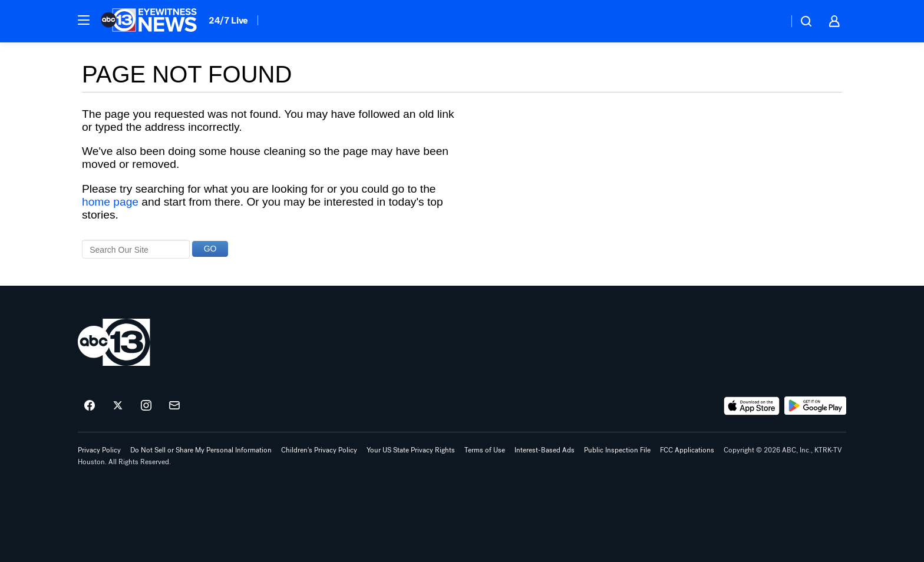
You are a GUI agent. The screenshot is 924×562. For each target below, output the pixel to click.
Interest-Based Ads (544, 450)
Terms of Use (485, 450)
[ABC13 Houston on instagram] (146, 406)
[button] (84, 20)
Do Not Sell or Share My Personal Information (201, 450)
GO (210, 249)
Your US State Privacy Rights (411, 450)
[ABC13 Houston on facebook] (90, 406)
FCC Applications (687, 450)
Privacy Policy (99, 450)
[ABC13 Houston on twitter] (118, 406)
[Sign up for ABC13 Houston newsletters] (174, 406)
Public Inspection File (617, 450)
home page (110, 202)
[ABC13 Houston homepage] (149, 21)
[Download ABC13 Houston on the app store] (752, 406)
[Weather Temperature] (770, 21)
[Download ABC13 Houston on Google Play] (815, 406)
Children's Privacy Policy (319, 450)
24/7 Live (228, 20)
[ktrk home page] (114, 342)
